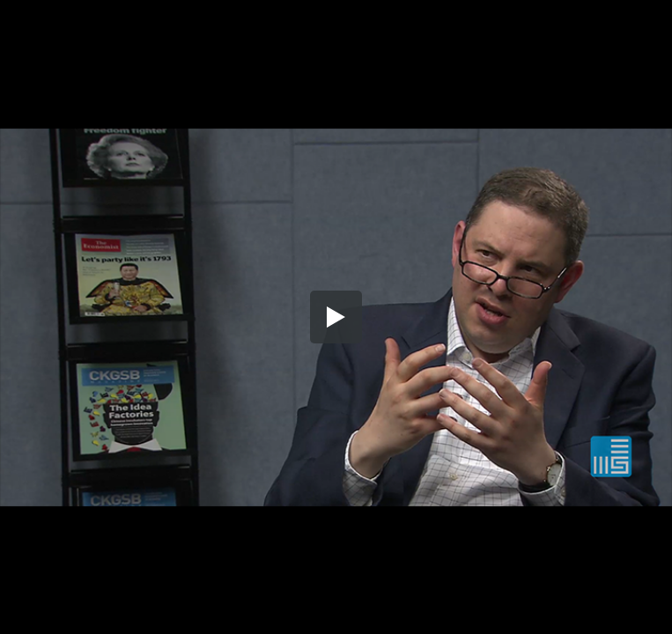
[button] (336, 317)
